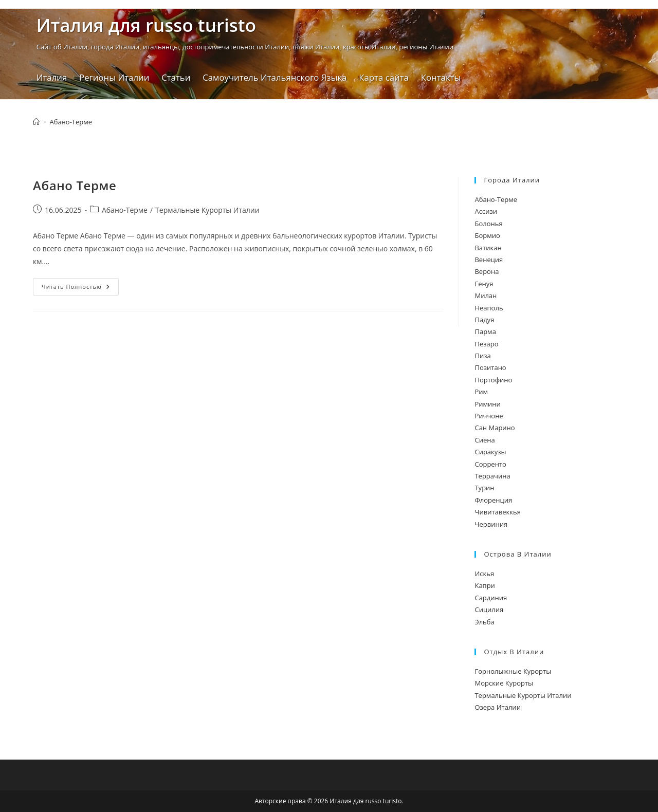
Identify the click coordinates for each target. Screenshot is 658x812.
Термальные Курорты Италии (207, 210)
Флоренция (493, 500)
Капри (485, 585)
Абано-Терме (71, 122)
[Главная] (36, 122)
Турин (484, 488)
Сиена (485, 440)
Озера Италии (497, 707)
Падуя (484, 320)
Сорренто (490, 464)
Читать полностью (80, 289)
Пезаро (486, 344)
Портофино (493, 380)
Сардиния (491, 598)
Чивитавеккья (497, 512)
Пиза (482, 356)
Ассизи (486, 211)
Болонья (488, 224)
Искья (484, 574)
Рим (481, 392)
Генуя (484, 284)
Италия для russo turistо (146, 25)
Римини (487, 404)
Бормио (487, 235)
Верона (487, 271)
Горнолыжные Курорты (513, 671)
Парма (485, 331)
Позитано (490, 367)
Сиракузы (490, 452)
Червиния (491, 524)
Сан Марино (495, 428)
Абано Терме (75, 185)
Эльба (484, 622)
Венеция (489, 260)
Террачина (492, 476)
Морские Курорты (504, 683)
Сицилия (489, 610)
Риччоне (489, 416)
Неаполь (489, 308)
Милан (486, 296)
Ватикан (488, 248)
